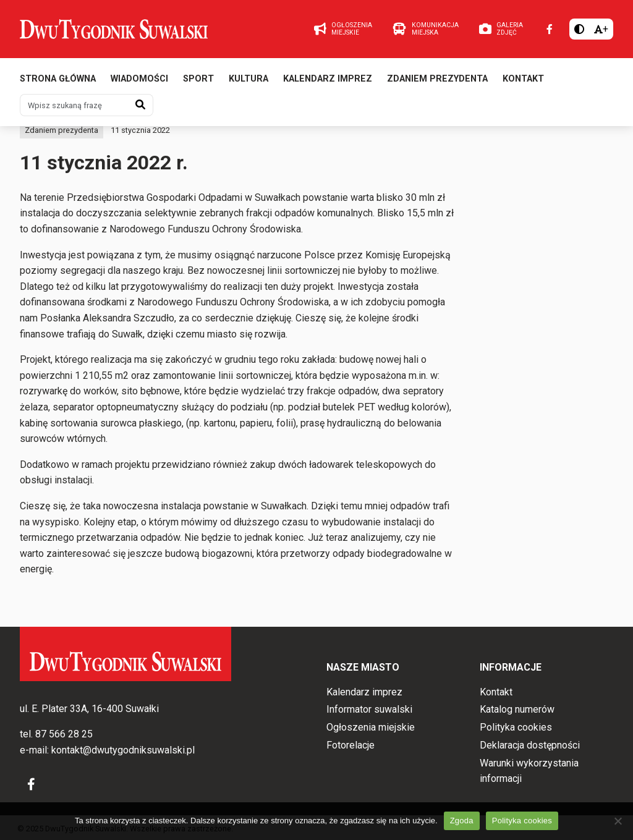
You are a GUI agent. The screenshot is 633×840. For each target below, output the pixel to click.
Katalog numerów (517, 709)
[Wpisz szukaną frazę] (74, 105)
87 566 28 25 (64, 734)
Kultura (249, 79)
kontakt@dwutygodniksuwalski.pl (123, 750)
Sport (198, 79)
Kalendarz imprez (328, 79)
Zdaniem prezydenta (437, 79)
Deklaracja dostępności (530, 745)
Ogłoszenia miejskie (371, 727)
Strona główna (58, 79)
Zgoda (462, 821)
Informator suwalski (369, 709)
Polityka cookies (516, 727)
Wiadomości (139, 79)
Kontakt (523, 79)
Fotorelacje (350, 745)
